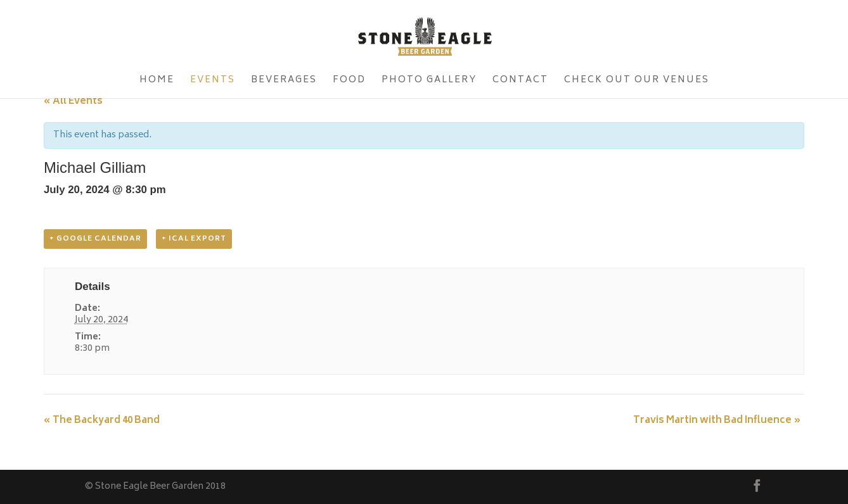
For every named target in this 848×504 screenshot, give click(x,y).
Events (213, 82)
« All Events (73, 102)
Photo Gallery (429, 82)
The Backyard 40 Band (102, 421)
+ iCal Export (194, 239)
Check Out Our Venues (637, 82)
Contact (520, 82)
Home (157, 82)
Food (349, 82)
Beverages (284, 82)
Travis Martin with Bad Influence (717, 421)
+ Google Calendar (95, 239)
